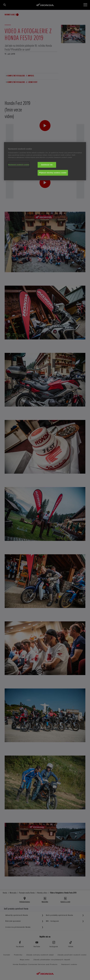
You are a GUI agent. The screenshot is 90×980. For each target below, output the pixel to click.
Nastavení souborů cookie (19, 165)
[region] (45, 161)
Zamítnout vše (47, 165)
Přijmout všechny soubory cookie (53, 173)
